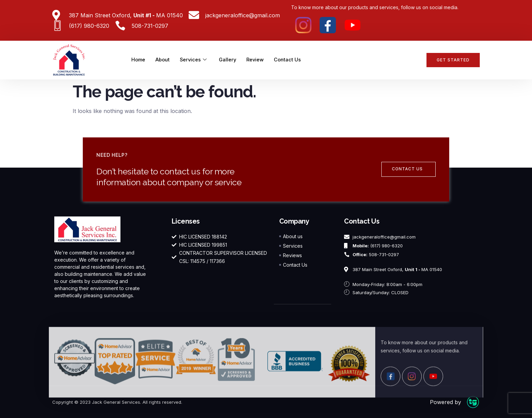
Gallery (229, 60)
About (163, 60)
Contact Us (290, 60)
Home (139, 60)
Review (257, 60)
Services (194, 60)
